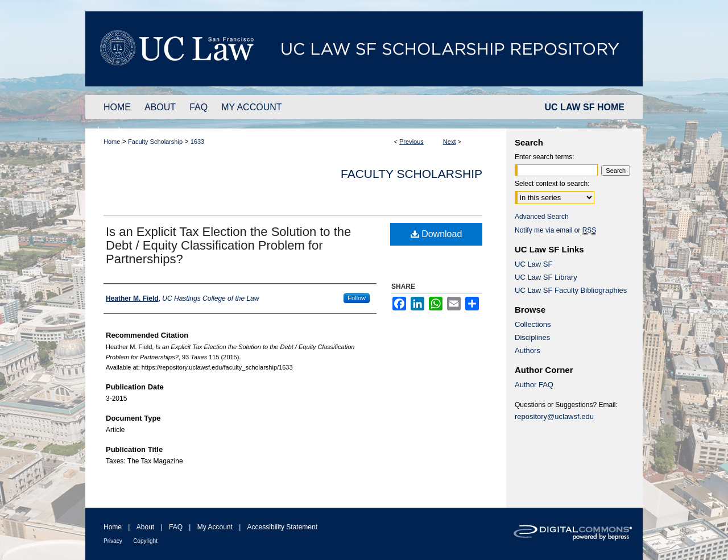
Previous (411, 142)
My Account (215, 527)
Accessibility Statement (282, 527)
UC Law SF (533, 264)
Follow (357, 298)
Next (450, 142)
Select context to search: (552, 184)
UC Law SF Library (546, 277)
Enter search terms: (545, 157)
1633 (197, 142)
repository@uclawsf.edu (554, 416)
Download (437, 234)
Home (112, 142)
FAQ (176, 527)
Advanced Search (542, 217)
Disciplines (532, 337)
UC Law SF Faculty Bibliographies (571, 290)
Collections (533, 324)
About (145, 527)
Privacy (113, 541)
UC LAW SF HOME (585, 107)
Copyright (145, 541)
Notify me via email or (555, 230)
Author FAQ (534, 385)
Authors (528, 350)
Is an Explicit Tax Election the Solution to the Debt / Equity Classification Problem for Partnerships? (228, 245)
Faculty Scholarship (155, 142)
